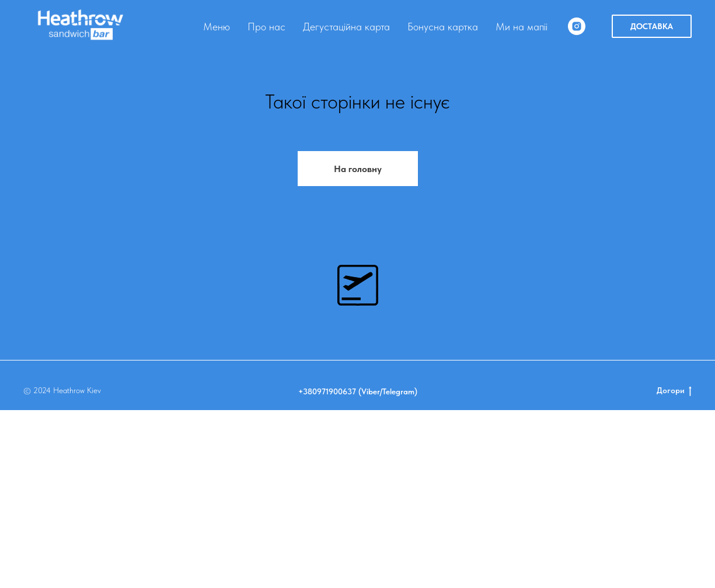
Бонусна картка (443, 27)
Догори (674, 569)
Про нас (266, 27)
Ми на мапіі (522, 27)
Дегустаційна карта (346, 27)
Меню (217, 27)
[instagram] (577, 26)
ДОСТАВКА (652, 26)
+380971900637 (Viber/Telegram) (358, 569)
